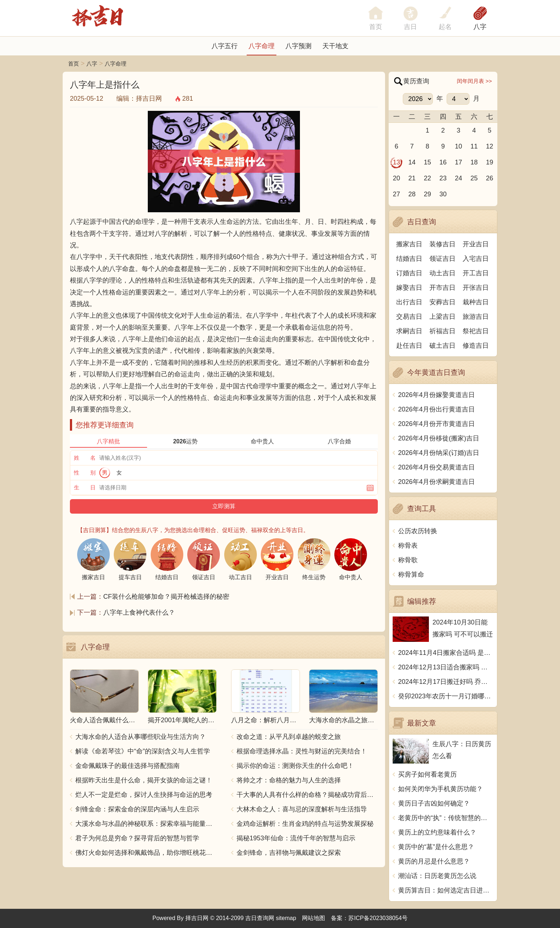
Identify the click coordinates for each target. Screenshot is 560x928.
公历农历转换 (418, 531)
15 (427, 162)
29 (427, 194)
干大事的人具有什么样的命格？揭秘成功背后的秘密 (307, 795)
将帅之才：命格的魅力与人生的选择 (289, 780)
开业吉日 (476, 244)
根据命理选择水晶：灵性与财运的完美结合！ (302, 751)
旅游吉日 (476, 317)
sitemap (286, 918)
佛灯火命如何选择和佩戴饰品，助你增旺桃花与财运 (146, 853)
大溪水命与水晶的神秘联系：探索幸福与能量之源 (146, 824)
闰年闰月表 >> (474, 81)
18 (474, 162)
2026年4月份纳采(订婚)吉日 (439, 453)
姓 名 (85, 458)
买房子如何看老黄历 (427, 774)
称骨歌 (408, 560)
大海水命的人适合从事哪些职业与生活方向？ (141, 737)
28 (412, 194)
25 (474, 178)
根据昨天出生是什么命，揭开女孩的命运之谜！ (144, 780)
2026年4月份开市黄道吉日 (436, 424)
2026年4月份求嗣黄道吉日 (436, 482)
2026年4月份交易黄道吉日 (436, 467)
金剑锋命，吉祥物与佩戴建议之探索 (289, 853)
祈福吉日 (443, 331)
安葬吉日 (443, 302)
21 (412, 178)
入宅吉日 (476, 259)
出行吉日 (409, 302)
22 (427, 178)
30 (443, 194)
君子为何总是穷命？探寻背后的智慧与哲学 (137, 838)
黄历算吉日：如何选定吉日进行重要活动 (446, 890)
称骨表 (408, 545)
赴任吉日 (409, 346)
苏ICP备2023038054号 (378, 918)
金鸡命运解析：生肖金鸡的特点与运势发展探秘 (305, 824)
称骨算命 (411, 574)
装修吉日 (443, 244)
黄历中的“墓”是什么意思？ (436, 847)
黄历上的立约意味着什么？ (437, 832)
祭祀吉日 (476, 331)
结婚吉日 (409, 259)
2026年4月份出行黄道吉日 (436, 409)
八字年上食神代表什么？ (139, 613)
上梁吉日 (443, 317)
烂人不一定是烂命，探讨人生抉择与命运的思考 (144, 795)
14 (412, 162)
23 (443, 178)
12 (490, 146)
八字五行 (225, 46)
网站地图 (314, 918)
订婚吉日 (409, 273)
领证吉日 (443, 259)
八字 (480, 27)
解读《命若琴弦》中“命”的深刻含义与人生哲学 (143, 751)
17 (459, 162)
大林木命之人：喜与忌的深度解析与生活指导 (302, 809)
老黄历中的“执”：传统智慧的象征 (446, 818)
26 (490, 178)
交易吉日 (409, 317)
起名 (445, 27)
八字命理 (262, 46)
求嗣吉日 (409, 331)
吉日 (410, 27)
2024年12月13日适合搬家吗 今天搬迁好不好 (446, 667)
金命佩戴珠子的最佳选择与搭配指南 (128, 766)
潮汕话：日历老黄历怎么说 (437, 876)
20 (396, 178)
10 (459, 146)
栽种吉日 (476, 302)
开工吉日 (476, 273)
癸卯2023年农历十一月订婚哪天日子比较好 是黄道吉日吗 (446, 696)
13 (396, 162)
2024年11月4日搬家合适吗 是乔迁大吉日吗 (446, 653)
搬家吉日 (409, 244)
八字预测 (298, 46)
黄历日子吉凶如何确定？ (434, 803)
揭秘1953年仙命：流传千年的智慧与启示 (296, 838)
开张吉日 (476, 288)
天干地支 (335, 46)
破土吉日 (443, 346)
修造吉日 (476, 346)
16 (443, 162)
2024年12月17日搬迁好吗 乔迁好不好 (446, 682)
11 (474, 146)
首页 (74, 64)
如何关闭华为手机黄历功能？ (440, 789)
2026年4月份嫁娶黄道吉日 (436, 395)
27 (396, 194)
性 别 (85, 473)
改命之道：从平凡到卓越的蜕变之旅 (289, 737)
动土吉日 (443, 273)
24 (459, 178)
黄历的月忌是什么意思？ (434, 861)
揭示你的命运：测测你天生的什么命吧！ (295, 766)
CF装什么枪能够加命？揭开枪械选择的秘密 (166, 597)
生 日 (85, 487)
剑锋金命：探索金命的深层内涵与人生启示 (137, 809)
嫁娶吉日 (409, 288)
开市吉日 (443, 288)
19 (490, 162)
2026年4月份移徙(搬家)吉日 (439, 438)
